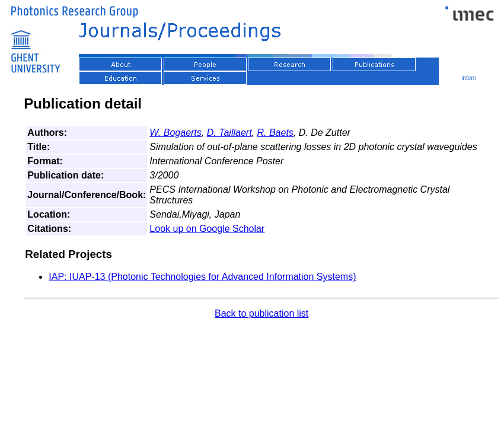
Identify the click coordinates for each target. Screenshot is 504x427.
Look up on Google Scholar (207, 229)
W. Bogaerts (175, 133)
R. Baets (275, 133)
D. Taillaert (229, 133)
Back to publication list (261, 313)
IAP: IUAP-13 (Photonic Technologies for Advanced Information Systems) (202, 277)
